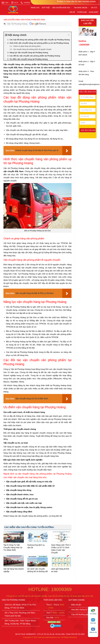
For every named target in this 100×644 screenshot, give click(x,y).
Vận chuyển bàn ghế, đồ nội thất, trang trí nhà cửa (29, 482)
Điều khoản (76, 605)
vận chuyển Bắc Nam (13, 171)
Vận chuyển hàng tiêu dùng (19, 490)
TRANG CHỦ (35, 8)
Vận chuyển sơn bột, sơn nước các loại (24, 503)
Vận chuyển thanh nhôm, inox (20, 495)
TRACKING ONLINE (81, 8)
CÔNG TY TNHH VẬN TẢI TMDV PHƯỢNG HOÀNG (77, 2)
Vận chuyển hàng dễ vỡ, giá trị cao (22, 499)
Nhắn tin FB (93, 630)
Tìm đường (93, 612)
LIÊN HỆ (72, 12)
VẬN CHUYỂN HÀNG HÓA (62, 8)
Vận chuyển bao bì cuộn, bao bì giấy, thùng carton (29, 507)
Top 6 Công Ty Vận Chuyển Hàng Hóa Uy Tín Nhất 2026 (13, 548)
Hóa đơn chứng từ (79, 610)
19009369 (84, 45)
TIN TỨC (94, 8)
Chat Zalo (93, 621)
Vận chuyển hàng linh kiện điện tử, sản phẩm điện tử (30, 486)
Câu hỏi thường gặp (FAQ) (83, 614)
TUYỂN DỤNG (82, 12)
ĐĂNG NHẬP (94, 12)
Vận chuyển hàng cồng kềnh (19, 512)
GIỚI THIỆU (46, 8)
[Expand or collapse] (69, 35)
